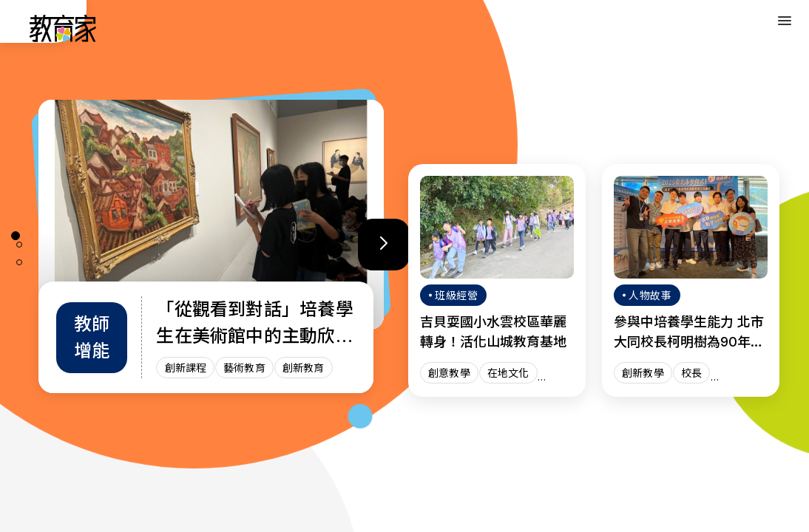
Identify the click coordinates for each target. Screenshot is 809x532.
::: (25, 30)
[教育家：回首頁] (63, 38)
